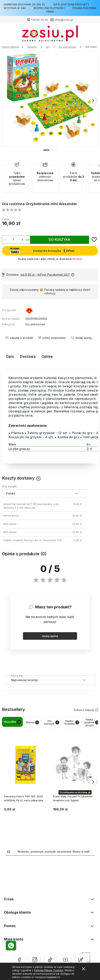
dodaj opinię (50, 629)
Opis (10, 350)
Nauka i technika (72, 715)
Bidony (33, 716)
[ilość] (14, 232)
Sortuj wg (17, 668)
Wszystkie (12, 715)
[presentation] (93, 97)
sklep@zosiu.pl (64, 20)
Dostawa (28, 350)
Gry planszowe (35, 317)
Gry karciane (52, 715)
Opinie (47, 350)
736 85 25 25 (39, 20)
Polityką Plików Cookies (49, 970)
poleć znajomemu (54, 331)
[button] (46, 143)
